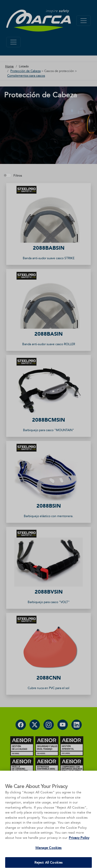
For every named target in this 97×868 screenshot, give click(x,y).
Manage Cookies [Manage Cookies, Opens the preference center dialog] (49, 854)
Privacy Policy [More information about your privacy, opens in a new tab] (79, 844)
